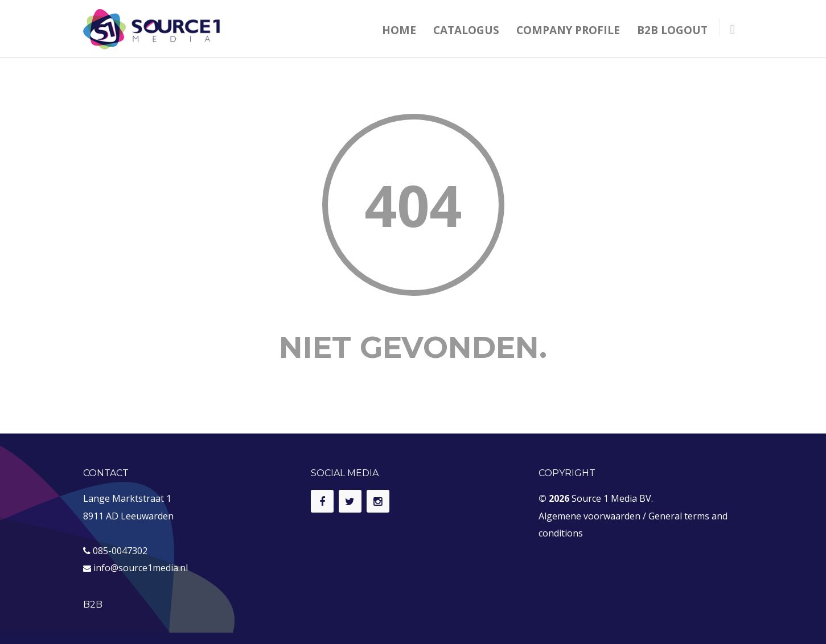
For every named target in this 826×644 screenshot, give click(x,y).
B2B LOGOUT (672, 30)
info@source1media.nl (141, 568)
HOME (399, 30)
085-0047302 (120, 551)
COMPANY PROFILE (568, 30)
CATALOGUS (466, 30)
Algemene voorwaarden (589, 516)
